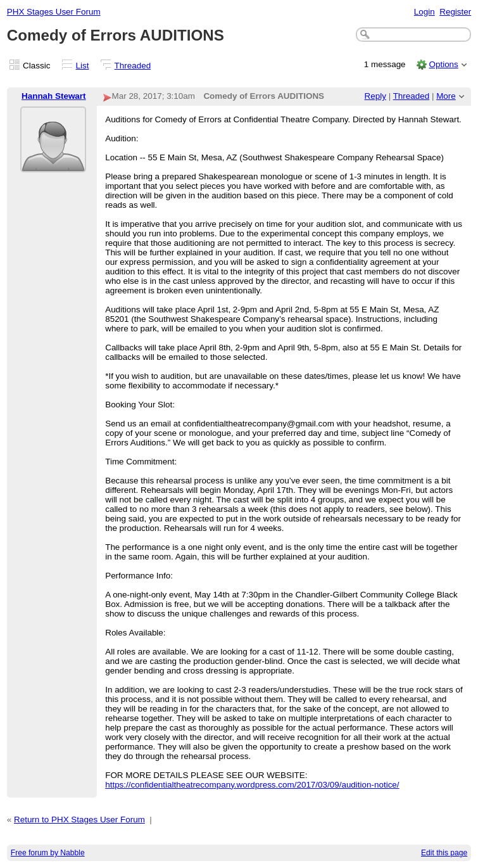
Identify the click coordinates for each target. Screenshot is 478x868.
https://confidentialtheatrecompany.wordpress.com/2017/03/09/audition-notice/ (252, 785)
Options (443, 64)
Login (425, 12)
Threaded (133, 66)
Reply (375, 96)
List (83, 66)
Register (455, 12)
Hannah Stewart (54, 96)
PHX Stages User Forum (54, 12)
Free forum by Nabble (48, 853)
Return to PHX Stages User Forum (79, 820)
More (446, 96)
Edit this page (444, 853)
